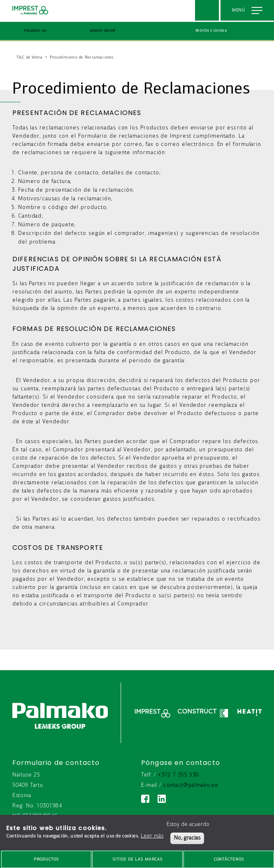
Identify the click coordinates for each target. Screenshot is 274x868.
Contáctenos (229, 860)
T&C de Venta (30, 57)
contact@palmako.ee (191, 785)
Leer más (152, 836)
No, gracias (187, 838)
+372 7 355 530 (178, 775)
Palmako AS (35, 31)
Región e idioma (211, 31)
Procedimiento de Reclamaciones (82, 57)
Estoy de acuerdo (188, 825)
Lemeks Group (103, 31)
